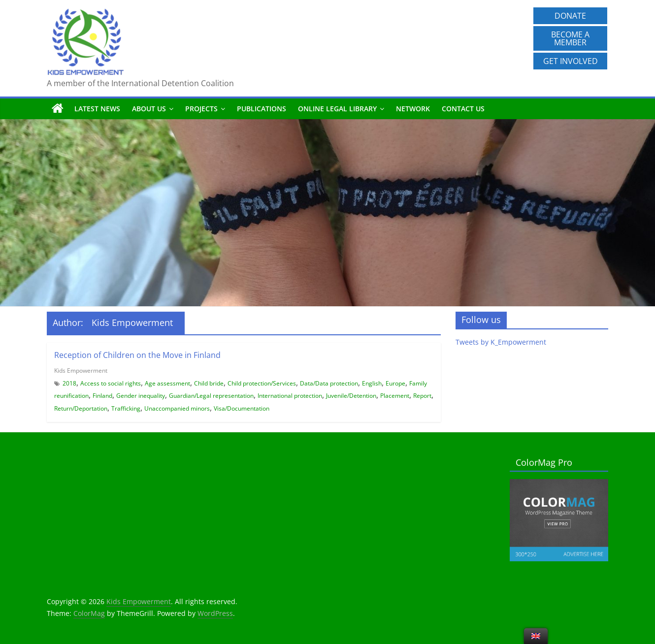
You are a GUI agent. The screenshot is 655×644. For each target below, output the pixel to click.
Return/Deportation (81, 408)
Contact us (463, 109)
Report (422, 396)
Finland (102, 396)
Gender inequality (141, 396)
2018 (69, 383)
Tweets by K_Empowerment (501, 342)
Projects (201, 109)
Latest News (97, 109)
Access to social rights (111, 383)
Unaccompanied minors (177, 408)
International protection (290, 396)
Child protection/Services (262, 383)
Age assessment (167, 383)
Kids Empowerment (81, 370)
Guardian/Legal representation (211, 396)
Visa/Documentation (242, 408)
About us (149, 109)
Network (413, 109)
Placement (395, 396)
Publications (262, 109)
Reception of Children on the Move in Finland (137, 355)
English (372, 383)
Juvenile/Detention (351, 396)
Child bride (209, 383)
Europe (395, 383)
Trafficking (126, 408)
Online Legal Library (337, 109)
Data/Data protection (329, 383)
